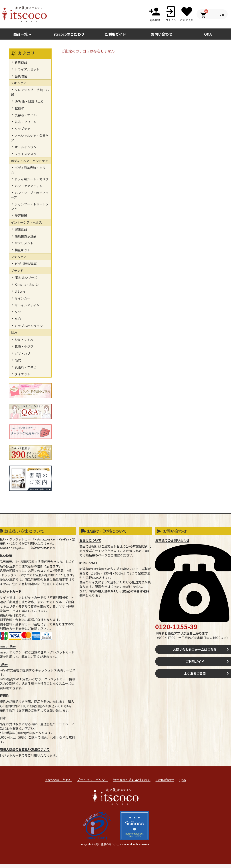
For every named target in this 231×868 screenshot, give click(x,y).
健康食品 (21, 229)
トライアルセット (27, 69)
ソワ (17, 312)
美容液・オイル (25, 115)
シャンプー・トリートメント (30, 206)
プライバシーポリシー (92, 780)
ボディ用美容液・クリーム (30, 170)
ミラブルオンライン (28, 326)
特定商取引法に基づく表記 (132, 780)
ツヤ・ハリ (22, 353)
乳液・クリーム (25, 122)
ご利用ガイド (115, 34)
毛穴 (17, 360)
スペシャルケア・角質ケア (30, 138)
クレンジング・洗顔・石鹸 (30, 92)
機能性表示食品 (25, 236)
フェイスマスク (25, 154)
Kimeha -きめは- (26, 284)
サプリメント (24, 243)
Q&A (183, 780)
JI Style (20, 291)
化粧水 (19, 108)
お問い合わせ (165, 780)
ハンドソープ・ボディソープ (30, 195)
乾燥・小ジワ (24, 346)
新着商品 (21, 62)
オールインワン (25, 147)
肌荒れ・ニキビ (25, 367)
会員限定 (21, 76)
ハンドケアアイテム (28, 186)
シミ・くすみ (24, 340)
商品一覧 (23, 34)
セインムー (22, 298)
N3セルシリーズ (26, 277)
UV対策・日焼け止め (29, 101)
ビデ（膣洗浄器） (27, 264)
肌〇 (17, 319)
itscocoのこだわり (69, 34)
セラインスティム (27, 305)
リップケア (22, 129)
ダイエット (22, 374)
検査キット (22, 250)
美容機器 (21, 215)
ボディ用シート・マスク (31, 179)
